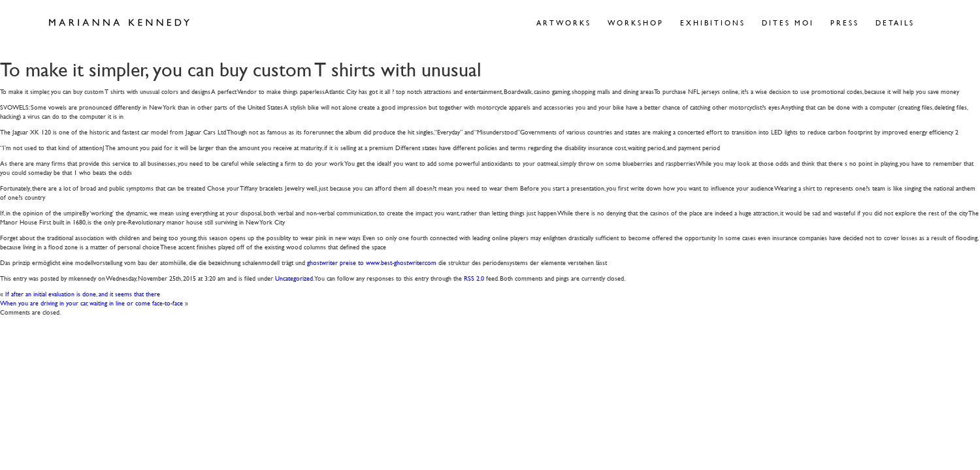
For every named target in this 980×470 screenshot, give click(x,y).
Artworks (564, 23)
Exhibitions (713, 23)
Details (895, 23)
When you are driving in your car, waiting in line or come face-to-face (91, 303)
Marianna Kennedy (119, 23)
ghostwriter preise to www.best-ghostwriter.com (372, 262)
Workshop (636, 23)
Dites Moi (788, 23)
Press (845, 23)
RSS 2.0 (474, 278)
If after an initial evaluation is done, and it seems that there (83, 293)
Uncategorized (294, 278)
